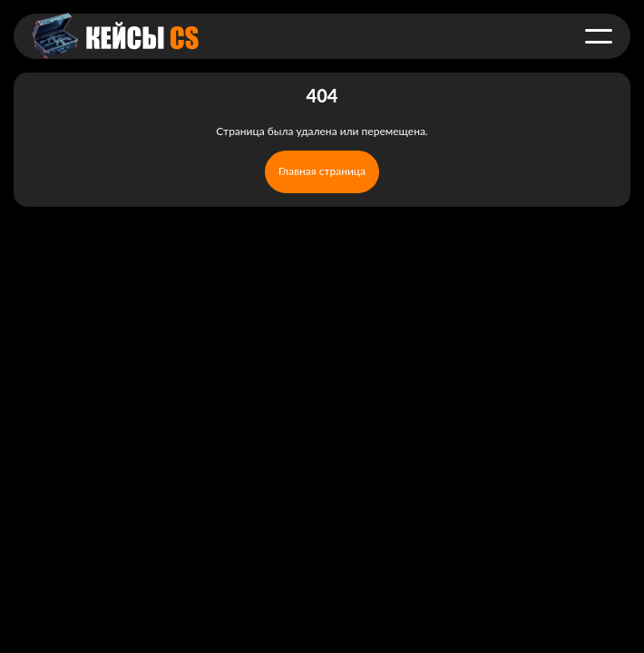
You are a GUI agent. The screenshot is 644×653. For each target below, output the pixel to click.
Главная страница (322, 171)
